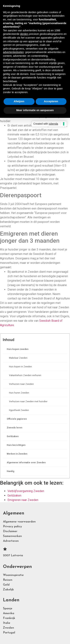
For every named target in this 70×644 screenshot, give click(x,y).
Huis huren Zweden (19, 393)
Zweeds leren (14, 428)
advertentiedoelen (13, 52)
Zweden (8, 628)
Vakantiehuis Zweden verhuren (25, 375)
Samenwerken (12, 536)
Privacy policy (12, 527)
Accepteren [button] (51, 101)
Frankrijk (9, 618)
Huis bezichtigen (16, 445)
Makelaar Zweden (18, 358)
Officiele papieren (17, 419)
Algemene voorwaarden (19, 522)
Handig (10, 471)
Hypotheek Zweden (19, 410)
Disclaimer (10, 531)
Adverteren (11, 541)
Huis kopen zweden (18, 349)
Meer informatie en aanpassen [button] (35, 110)
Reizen (8, 580)
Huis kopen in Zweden (20, 367)
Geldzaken (13, 436)
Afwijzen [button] (19, 101)
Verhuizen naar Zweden (21, 384)
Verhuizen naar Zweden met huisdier (28, 402)
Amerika (9, 613)
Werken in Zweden (17, 454)
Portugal (9, 633)
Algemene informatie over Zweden (26, 463)
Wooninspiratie (13, 575)
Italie (7, 623)
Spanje (8, 609)
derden (24, 34)
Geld (6, 585)
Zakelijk (8, 590)
